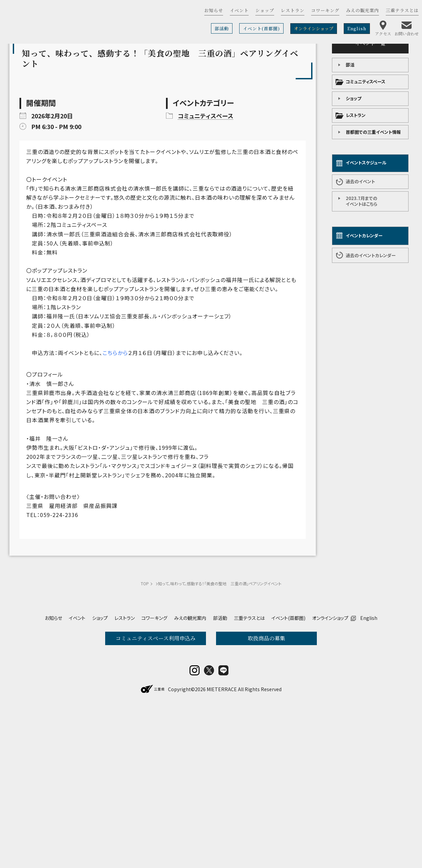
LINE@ (223, 831)
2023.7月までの (362, 201)
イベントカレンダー (364, 235)
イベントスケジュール (366, 163)
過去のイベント (360, 181)
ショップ (353, 98)
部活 (350, 65)
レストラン (356, 115)
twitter (209, 831)
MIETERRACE (222, 850)
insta (195, 831)
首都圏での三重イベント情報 (373, 132)
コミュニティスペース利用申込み (156, 755)
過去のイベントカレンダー (371, 255)
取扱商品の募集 (266, 755)
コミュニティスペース (366, 82)
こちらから (115, 470)
